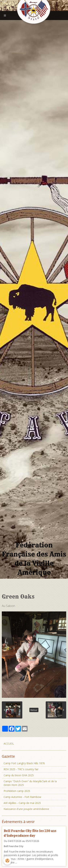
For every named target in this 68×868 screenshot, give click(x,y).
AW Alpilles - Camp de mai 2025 (22, 803)
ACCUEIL (9, 744)
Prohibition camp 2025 (17, 791)
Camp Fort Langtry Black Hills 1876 (24, 763)
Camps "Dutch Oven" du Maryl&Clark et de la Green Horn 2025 (30, 783)
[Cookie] (7, 861)
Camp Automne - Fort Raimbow (22, 797)
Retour (34, 710)
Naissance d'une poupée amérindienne (26, 809)
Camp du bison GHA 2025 (19, 775)
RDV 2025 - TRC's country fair (21, 769)
